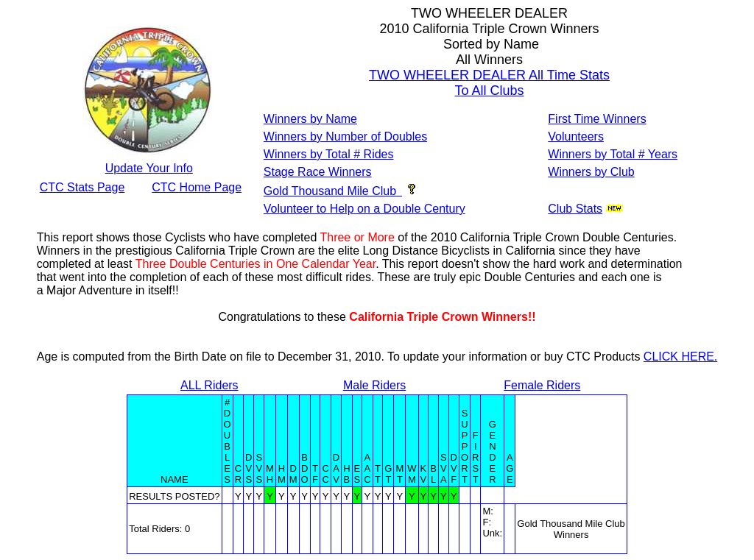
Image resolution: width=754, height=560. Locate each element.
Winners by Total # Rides (329, 154)
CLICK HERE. (680, 357)
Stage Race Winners (318, 172)
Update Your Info (149, 168)
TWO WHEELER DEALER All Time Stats (489, 75)
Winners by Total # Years (613, 154)
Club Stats (575, 209)
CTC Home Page (197, 187)
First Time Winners (597, 119)
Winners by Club (591, 172)
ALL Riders (209, 385)
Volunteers (576, 137)
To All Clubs (490, 91)
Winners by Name (310, 119)
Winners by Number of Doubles (345, 137)
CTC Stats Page (82, 187)
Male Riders (374, 385)
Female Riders (542, 385)
